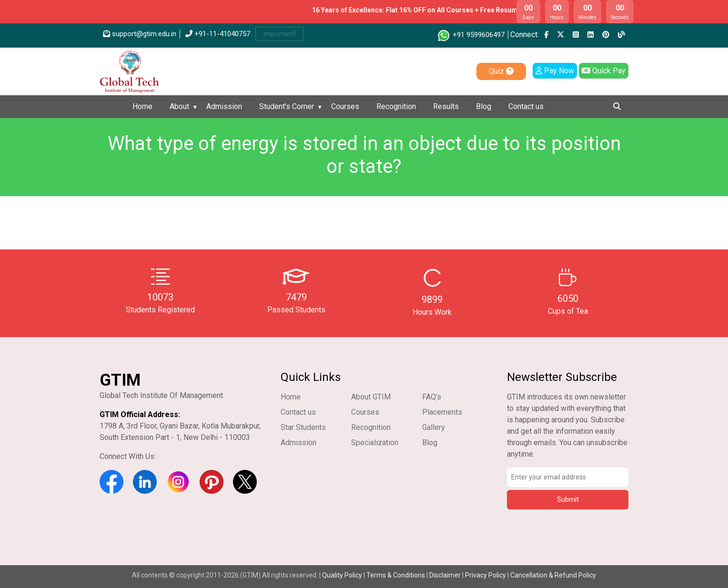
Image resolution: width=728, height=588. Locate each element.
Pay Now (555, 71)
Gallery (434, 427)
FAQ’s (432, 397)
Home (142, 106)
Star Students (303, 427)
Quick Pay (604, 71)
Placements (442, 412)
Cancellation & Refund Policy (553, 575)
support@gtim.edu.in (140, 34)
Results (446, 106)
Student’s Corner (287, 106)
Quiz (501, 71)
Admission (224, 106)
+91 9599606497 (470, 35)
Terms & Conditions (396, 575)
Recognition (396, 106)
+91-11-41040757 (218, 34)
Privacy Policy (485, 575)
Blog (484, 106)
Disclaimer (445, 575)
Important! (279, 34)
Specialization (375, 443)
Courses (345, 106)
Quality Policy (343, 575)
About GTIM (371, 397)
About (179, 106)
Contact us (526, 106)
